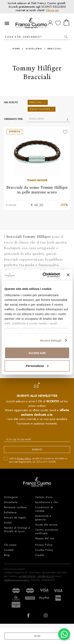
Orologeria (11, 497)
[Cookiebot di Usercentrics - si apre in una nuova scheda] (45, 275)
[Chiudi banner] (68, 275)
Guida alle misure (46, 525)
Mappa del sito (45, 538)
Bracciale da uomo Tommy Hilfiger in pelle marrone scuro (37, 190)
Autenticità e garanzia (43, 518)
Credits (40, 555)
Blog (7, 555)
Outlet (8, 523)
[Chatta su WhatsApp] (64, 634)
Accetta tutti (37, 353)
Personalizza (37, 366)
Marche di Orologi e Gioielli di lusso (17, 530)
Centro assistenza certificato (47, 532)
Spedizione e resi (47, 502)
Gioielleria (34, 49)
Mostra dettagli (51, 340)
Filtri (37, 636)
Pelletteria (10, 513)
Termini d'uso (44, 497)
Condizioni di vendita (44, 509)
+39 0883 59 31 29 (46, 576)
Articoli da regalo (15, 518)
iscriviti (37, 450)
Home (16, 49)
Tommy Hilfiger (42, 109)
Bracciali (55, 49)
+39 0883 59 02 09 (27, 576)
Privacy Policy (24, 458)
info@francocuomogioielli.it (17, 580)
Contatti (9, 550)
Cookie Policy (44, 550)
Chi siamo (10, 545)
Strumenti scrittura (15, 507)
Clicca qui (52, 10)
